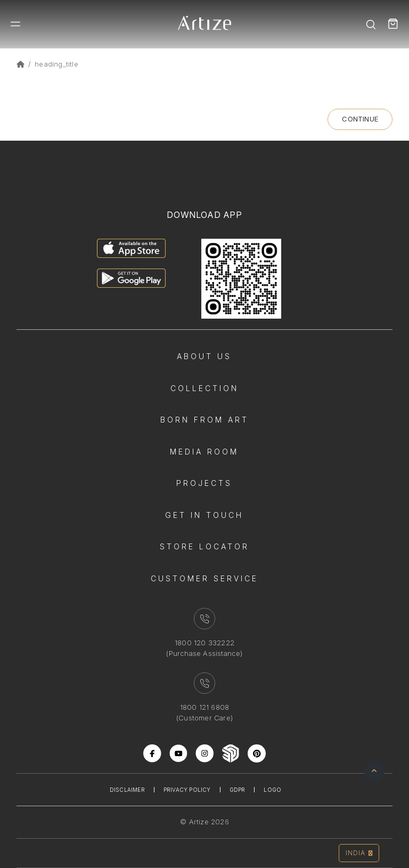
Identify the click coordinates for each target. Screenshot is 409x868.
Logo (272, 790)
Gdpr (238, 790)
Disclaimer (127, 790)
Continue (360, 119)
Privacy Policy (187, 790)
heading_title (56, 64)
